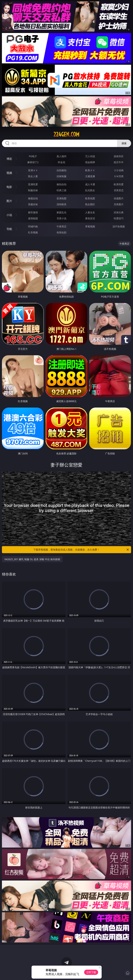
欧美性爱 (119, 184)
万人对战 (90, 156)
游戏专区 (119, 156)
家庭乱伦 (62, 212)
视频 (9, 173)
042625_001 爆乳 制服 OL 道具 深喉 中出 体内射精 (32, 559)
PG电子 (33, 156)
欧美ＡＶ (90, 170)
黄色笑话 (90, 218)
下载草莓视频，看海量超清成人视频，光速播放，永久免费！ (81, 550)
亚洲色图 (62, 198)
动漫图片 (119, 198)
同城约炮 (33, 226)
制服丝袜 (33, 190)
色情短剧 (62, 232)
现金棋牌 (90, 162)
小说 (9, 215)
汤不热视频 (119, 226)
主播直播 (90, 176)
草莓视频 (90, 226)
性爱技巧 (119, 218)
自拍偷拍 (62, 170)
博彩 (9, 159)
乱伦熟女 (90, 190)
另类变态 (119, 190)
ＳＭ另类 (119, 176)
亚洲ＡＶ (33, 170)
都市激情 (33, 212)
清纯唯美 (62, 204)
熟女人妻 (33, 176)
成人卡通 (90, 184)
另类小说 (62, 218)
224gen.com (66, 134)
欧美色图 (90, 198)
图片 (9, 201)
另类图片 (119, 204)
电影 (9, 187)
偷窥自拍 (33, 198)
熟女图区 (90, 204)
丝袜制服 (62, 176)
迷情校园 (33, 218)
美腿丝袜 (33, 204)
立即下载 (91, 972)
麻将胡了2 (33, 162)
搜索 (124, 143)
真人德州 (62, 156)
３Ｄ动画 (119, 170)
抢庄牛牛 (119, 162)
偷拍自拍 (62, 184)
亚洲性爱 (33, 184)
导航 (9, 229)
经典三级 (62, 190)
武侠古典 (119, 212)
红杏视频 (33, 232)
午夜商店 (62, 226)
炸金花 (62, 162)
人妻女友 (90, 212)
